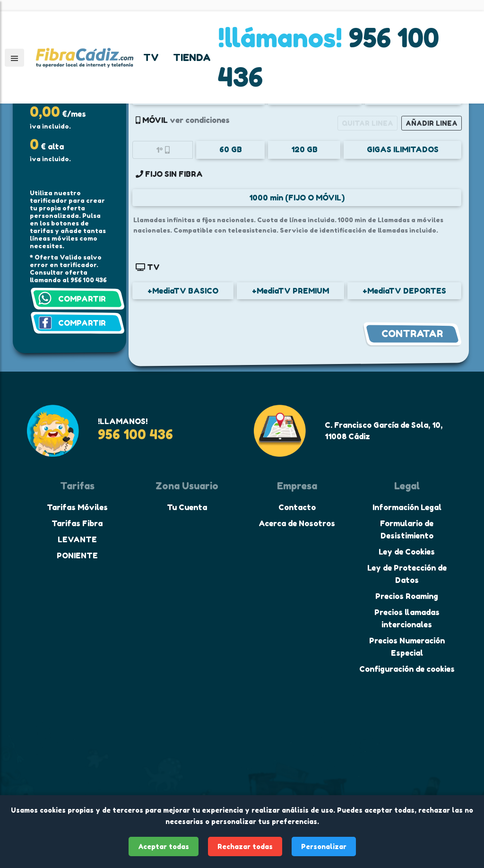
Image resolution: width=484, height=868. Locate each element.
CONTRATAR (412, 334)
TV (151, 58)
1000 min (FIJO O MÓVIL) (297, 198)
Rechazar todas (245, 846)
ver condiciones (200, 120)
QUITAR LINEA (367, 123)
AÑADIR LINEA (432, 123)
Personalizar (324, 846)
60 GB (231, 149)
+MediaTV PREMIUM (290, 291)
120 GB (304, 149)
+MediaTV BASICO (183, 291)
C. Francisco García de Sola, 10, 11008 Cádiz (384, 431)
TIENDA (192, 58)
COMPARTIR (82, 299)
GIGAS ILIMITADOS (403, 149)
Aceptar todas (164, 846)
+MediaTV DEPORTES (404, 291)
